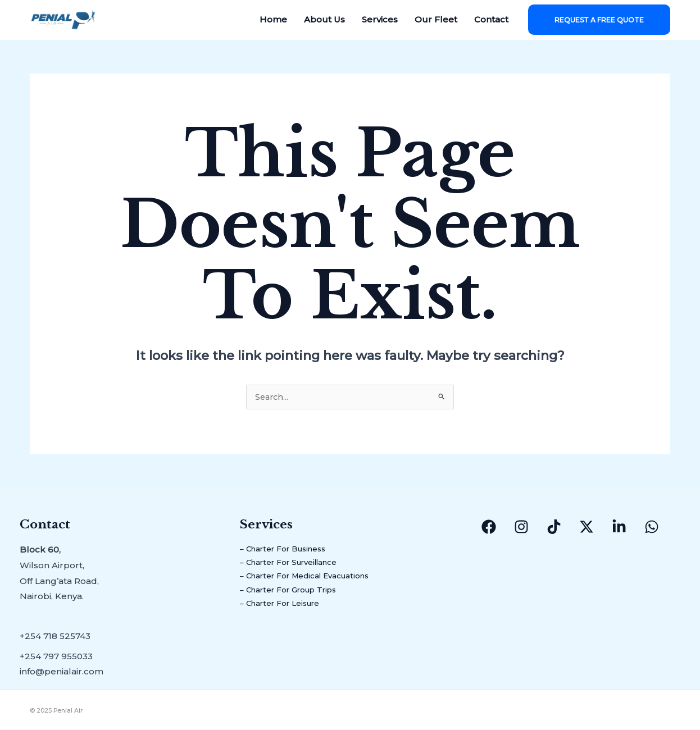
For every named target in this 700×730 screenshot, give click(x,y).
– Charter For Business (290, 550)
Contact (491, 19)
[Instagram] (521, 527)
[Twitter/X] (587, 527)
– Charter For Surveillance (297, 566)
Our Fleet (436, 19)
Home (273, 19)
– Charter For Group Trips (296, 597)
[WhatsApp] (652, 527)
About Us (324, 19)
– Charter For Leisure (286, 612)
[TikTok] (554, 527)
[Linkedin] (619, 527)
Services (380, 19)
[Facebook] (489, 527)
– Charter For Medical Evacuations (315, 581)
